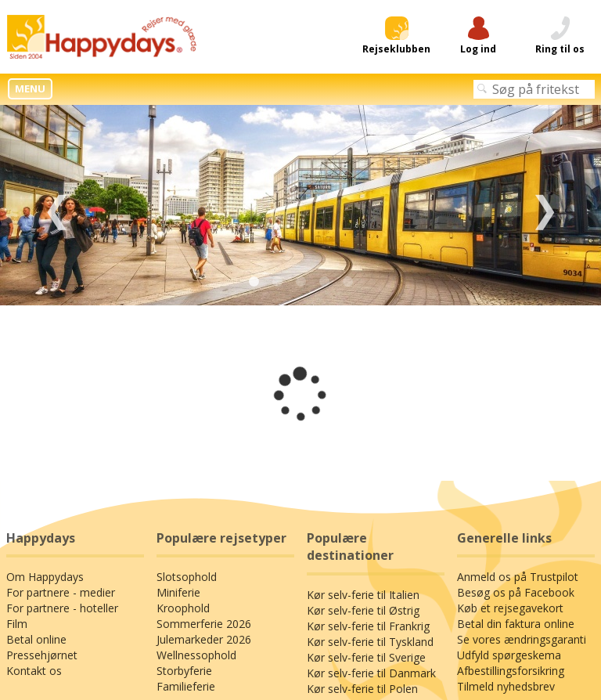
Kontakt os (34, 671)
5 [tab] (347, 282)
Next (544, 205)
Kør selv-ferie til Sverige (366, 657)
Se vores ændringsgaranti (522, 639)
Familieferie (186, 686)
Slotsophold (187, 577)
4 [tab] (324, 282)
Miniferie (178, 592)
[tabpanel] (300, 205)
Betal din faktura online (516, 624)
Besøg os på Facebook (516, 592)
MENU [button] (30, 88)
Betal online (36, 639)
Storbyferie (184, 671)
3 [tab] (300, 282)
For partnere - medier (61, 592)
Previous (57, 205)
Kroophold (183, 608)
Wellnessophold (196, 655)
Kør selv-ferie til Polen (362, 689)
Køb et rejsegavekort (510, 608)
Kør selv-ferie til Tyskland (370, 642)
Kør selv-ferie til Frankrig (368, 626)
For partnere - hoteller (62, 608)
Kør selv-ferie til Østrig (363, 610)
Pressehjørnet (42, 655)
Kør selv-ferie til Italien (363, 595)
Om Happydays (45, 577)
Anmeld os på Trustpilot (518, 577)
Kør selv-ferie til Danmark (371, 673)
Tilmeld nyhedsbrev (506, 686)
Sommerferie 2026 (204, 624)
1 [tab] (254, 282)
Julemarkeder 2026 (204, 639)
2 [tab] (277, 282)
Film (17, 624)
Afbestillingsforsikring (511, 671)
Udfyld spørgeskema (509, 655)
